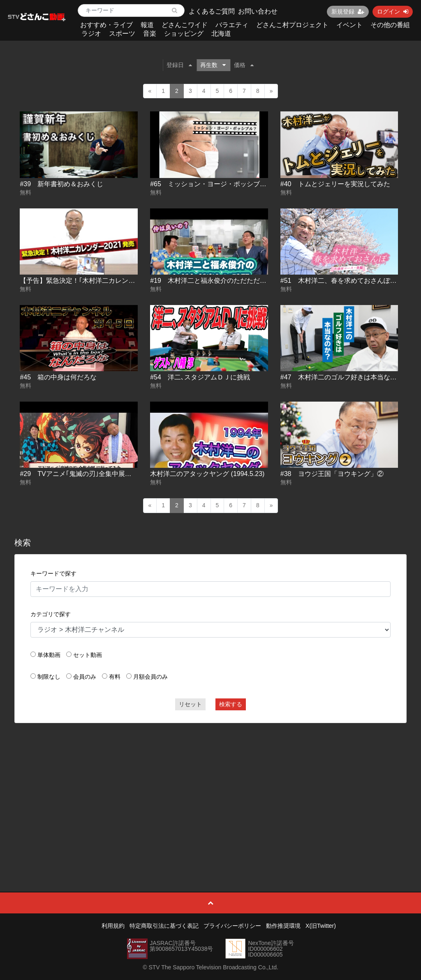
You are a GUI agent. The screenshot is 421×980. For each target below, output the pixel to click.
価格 (244, 65)
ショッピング (184, 34)
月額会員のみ (150, 677)
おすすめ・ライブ (106, 25)
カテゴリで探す (51, 614)
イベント (349, 25)
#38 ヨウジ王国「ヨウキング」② (332, 474)
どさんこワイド (185, 25)
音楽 (150, 34)
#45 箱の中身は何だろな (58, 377)
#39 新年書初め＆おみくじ (61, 184)
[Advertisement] (211, 789)
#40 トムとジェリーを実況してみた (335, 184)
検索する (231, 704)
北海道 (221, 34)
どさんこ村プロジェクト (292, 25)
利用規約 (113, 926)
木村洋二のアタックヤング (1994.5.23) (207, 474)
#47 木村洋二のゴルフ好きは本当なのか (342, 377)
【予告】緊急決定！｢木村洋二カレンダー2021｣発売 (96, 281)
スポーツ (122, 34)
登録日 (179, 65)
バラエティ (232, 25)
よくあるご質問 (212, 11)
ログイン (393, 12)
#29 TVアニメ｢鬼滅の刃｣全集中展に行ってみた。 (95, 474)
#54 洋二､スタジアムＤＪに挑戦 (200, 377)
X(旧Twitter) (321, 926)
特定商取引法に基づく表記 (164, 926)
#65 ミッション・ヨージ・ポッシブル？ (212, 184)
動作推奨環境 (283, 926)
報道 (147, 25)
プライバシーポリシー (232, 926)
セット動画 (88, 655)
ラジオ (91, 34)
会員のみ (85, 677)
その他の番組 (390, 25)
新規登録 (348, 12)
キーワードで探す (53, 573)
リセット (190, 704)
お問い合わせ (258, 11)
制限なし (49, 677)
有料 (115, 677)
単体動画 (49, 655)
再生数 (213, 65)
